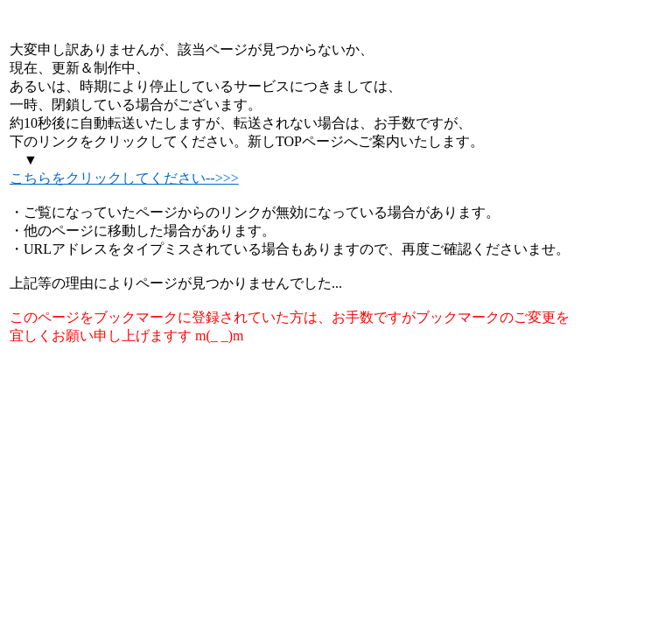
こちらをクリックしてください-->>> (124, 178)
